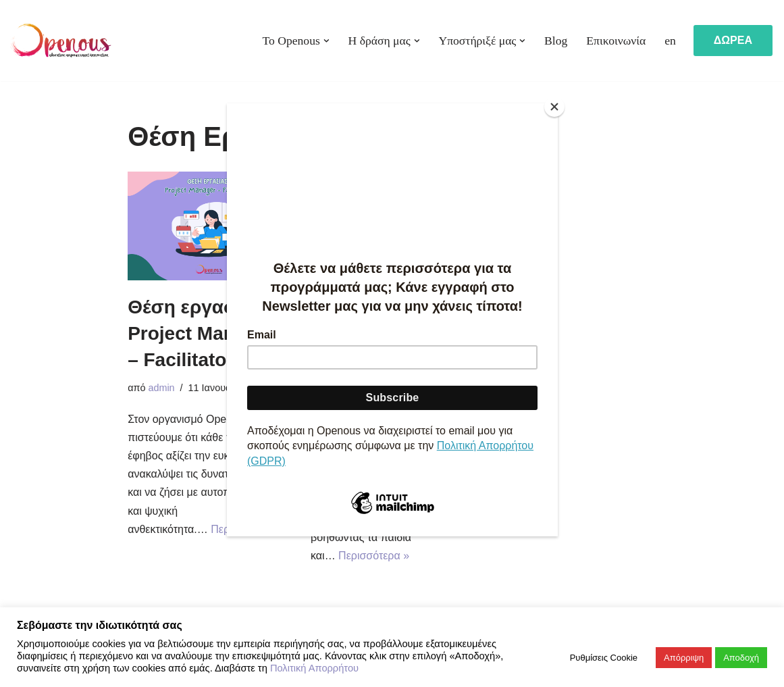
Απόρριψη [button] (684, 658)
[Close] (554, 107)
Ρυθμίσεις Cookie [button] (604, 658)
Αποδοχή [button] (741, 658)
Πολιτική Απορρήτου (314, 668)
